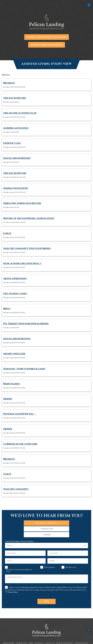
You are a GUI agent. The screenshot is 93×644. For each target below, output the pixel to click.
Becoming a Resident (21, 523)
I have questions (50, 556)
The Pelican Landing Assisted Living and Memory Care (43, 639)
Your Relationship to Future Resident (19, 530)
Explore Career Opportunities (47, 45)
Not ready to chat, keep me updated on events (19, 559)
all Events (6, 75)
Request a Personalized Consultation (47, 37)
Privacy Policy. (13, 580)
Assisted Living (9, 631)
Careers (72, 523)
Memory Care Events (64, 631)
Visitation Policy (81, 631)
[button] (89, 5)
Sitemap (47, 641)
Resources (39, 631)
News (31, 631)
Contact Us (47, 523)
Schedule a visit (71, 556)
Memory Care (22, 631)
